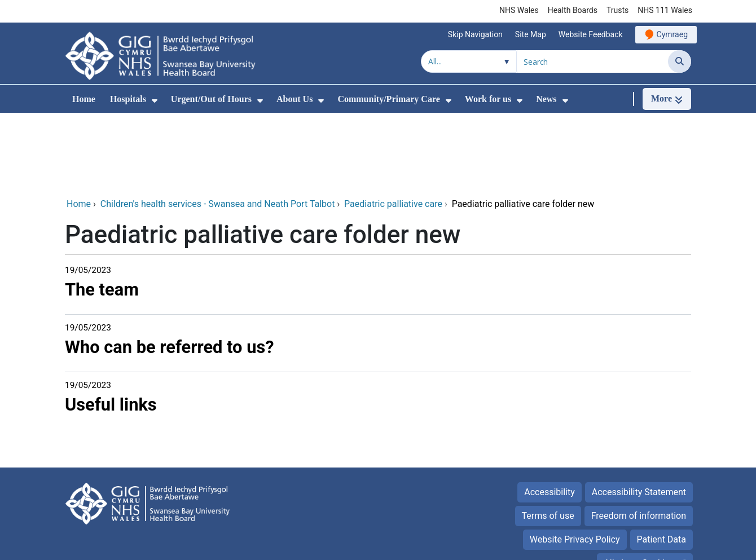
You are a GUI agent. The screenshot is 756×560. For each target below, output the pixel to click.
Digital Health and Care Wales (632, 546)
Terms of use (548, 440)
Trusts (617, 10)
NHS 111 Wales (665, 10)
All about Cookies (639, 488)
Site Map (531, 34)
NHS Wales (519, 10)
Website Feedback (591, 34)
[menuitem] (155, 101)
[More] (667, 99)
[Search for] (592, 61)
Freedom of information (639, 440)
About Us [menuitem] (295, 99)
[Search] (680, 61)
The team (102, 214)
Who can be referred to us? (170, 272)
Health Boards (573, 10)
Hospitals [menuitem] (128, 99)
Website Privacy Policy (575, 464)
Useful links (111, 329)
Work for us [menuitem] (488, 99)
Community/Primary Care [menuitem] (388, 99)
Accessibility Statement (639, 416)
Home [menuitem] (84, 99)
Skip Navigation (475, 34)
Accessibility (550, 416)
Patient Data (662, 464)
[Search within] (469, 61)
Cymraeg (672, 34)
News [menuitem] (546, 99)
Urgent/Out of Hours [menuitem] (211, 99)
